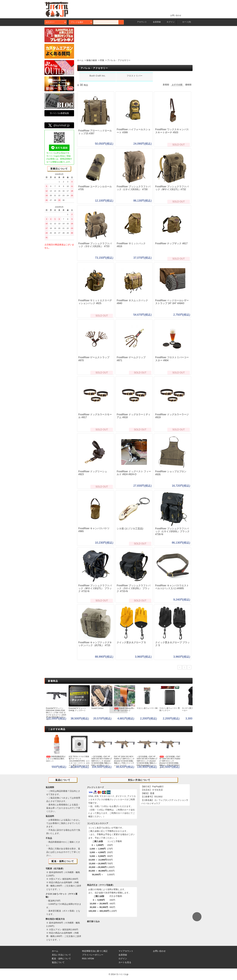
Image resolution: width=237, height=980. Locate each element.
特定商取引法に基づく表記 (95, 951)
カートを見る (125, 962)
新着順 (166, 85)
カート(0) (185, 22)
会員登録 (155, 22)
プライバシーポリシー (93, 955)
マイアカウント (126, 951)
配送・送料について (61, 959)
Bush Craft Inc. (98, 76)
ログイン (169, 22)
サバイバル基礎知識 (59, 113)
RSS (84, 959)
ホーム (80, 60)
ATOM (91, 959)
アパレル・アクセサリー (119, 60)
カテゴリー (56, 22)
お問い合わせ (174, 15)
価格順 (188, 85)
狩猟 (102, 60)
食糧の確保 (92, 60)
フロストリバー (135, 76)
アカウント (140, 22)
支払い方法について (61, 955)
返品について (58, 962)
